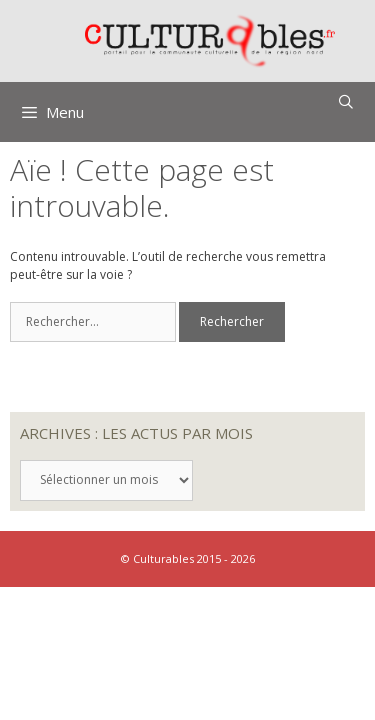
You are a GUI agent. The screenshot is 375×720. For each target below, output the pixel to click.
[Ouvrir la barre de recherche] (346, 102)
